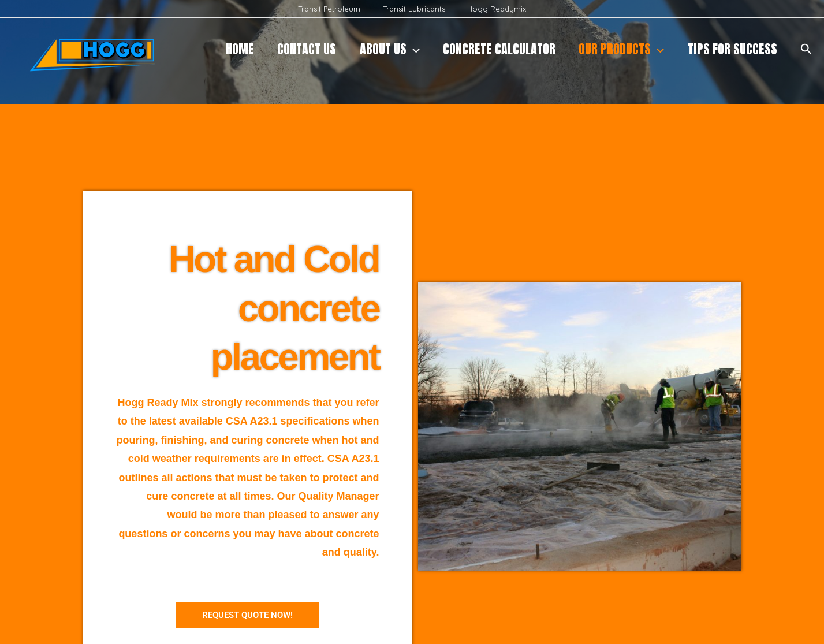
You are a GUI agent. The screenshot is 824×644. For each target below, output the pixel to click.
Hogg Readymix (490, 9)
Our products (618, 49)
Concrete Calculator (494, 49)
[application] (406, 49)
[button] (806, 49)
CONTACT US (297, 49)
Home (228, 49)
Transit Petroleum (337, 9)
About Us (382, 49)
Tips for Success (731, 49)
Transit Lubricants (414, 9)
